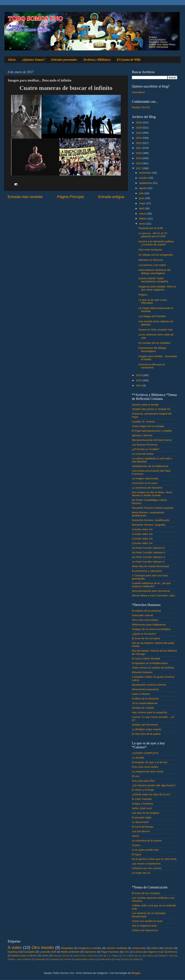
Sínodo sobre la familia (145, 405)
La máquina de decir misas (148, 771)
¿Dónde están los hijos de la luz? (151, 794)
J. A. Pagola (113, 956)
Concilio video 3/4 (142, 534)
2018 (139, 163)
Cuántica (138, 952)
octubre (144, 178)
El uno (136, 776)
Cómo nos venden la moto (147, 921)
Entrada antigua (111, 197)
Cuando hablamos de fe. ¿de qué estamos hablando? (151, 585)
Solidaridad (40, 959)
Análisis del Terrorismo (145, 725)
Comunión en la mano (145, 483)
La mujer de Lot (141, 873)
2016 (139, 375)
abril (142, 208)
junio (142, 198)
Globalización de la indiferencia (150, 466)
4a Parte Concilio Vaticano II (148, 548)
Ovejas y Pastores (143, 804)
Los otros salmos (146, 956)
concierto (67, 959)
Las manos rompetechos (146, 864)
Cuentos (168, 948)
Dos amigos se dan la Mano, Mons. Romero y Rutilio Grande (152, 494)
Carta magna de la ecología (148, 426)
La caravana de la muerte (147, 840)
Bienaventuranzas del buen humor (152, 440)
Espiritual (13, 952)
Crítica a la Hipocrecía (145, 930)
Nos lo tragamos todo (144, 926)
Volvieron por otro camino (147, 868)
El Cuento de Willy (129, 60)
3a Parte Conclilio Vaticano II (149, 552)
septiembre (146, 183)
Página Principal (70, 197)
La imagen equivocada (145, 478)
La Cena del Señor (143, 454)
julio (142, 193)
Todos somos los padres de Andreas (153, 668)
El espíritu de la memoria (146, 611)
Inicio (12, 60)
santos (45, 956)
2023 (139, 138)
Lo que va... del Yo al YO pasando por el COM (153, 235)
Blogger (136, 973)
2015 (139, 380)
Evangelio (29, 952)
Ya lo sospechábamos (145, 703)
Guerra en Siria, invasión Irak (155, 330)
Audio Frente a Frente (83, 956)
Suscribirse (138, 92)
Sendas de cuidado (143, 708)
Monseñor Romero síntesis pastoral (153, 508)
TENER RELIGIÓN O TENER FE (151, 409)
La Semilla (138, 758)
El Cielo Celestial (142, 799)
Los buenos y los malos (152, 265)
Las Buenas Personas (145, 445)
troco (127, 959)
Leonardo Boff (48, 952)
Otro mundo (43, 947)
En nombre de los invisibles (154, 343)
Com (127, 952)
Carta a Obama (141, 694)
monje (118, 959)
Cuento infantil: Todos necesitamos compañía (153, 280)
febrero (144, 218)
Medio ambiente (70, 952)
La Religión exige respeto (147, 729)
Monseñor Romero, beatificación (151, 520)
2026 (139, 122)
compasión (54, 959)
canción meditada (117, 948)
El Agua (136, 854)
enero (143, 224)
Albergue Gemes (61, 956)
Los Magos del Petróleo (152, 316)
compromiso (139, 948)
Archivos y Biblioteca (97, 60)
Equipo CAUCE (141, 107)
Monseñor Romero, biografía (149, 525)
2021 (139, 148)
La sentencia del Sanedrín (147, 488)
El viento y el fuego (143, 790)
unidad (136, 959)
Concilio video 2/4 (142, 539)
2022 (139, 143)
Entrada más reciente (25, 197)
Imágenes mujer (155, 952)
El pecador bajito (142, 817)
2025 (139, 128)
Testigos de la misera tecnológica (151, 629)
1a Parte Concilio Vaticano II (148, 562)
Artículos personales (64, 60)
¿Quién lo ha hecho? (144, 634)
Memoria (173, 952)
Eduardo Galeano (142, 672)
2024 (139, 133)
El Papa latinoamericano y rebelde (152, 431)
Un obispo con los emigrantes (156, 255)
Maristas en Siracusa (151, 260)
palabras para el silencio (24, 956)
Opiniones (90, 952)
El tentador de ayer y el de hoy (150, 762)
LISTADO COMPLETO (145, 753)
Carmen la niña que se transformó (152, 366)
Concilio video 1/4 (142, 543)
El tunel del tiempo (143, 827)
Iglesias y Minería (142, 435)
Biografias (67, 948)
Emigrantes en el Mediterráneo (150, 663)
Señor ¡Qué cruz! (142, 808)
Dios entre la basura (150, 250)
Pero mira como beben (145, 620)
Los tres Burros (141, 831)
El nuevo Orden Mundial (146, 658)
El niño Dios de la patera (146, 734)
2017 (139, 168)
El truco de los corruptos (146, 638)
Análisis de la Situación (145, 698)
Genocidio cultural (142, 615)
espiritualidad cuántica (85, 959)
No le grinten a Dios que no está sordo (154, 859)
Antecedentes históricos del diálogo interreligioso (154, 271)
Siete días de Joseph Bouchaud (150, 566)
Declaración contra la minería (149, 685)
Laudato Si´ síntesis (143, 421)
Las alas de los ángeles (146, 813)
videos (155, 948)
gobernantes (105, 959)
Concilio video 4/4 (142, 529)
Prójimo (143, 295)
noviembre (146, 173)
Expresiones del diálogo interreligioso (152, 349)
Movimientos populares (145, 689)
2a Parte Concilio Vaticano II (148, 557)
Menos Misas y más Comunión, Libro (153, 595)
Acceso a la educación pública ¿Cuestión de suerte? (156, 243)
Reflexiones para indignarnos (149, 624)
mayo (143, 203)
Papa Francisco (110, 952)
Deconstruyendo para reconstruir (151, 591)
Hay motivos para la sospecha (149, 712)
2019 (139, 158)
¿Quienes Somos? (33, 60)
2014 (139, 385)
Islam (100, 956)
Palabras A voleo (166, 956)
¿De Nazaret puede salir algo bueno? (154, 785)
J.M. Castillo (128, 956)
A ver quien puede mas (145, 850)
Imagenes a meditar (90, 948)
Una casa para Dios (143, 781)
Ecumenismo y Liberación (147, 571)
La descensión (140, 822)
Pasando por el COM (151, 228)
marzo (143, 214)
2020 (139, 153)
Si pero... (137, 845)
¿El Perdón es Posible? (146, 449)
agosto (143, 188)
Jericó (135, 836)
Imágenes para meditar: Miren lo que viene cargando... (157, 288)
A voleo (15, 947)
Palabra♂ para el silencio (19, 959)
